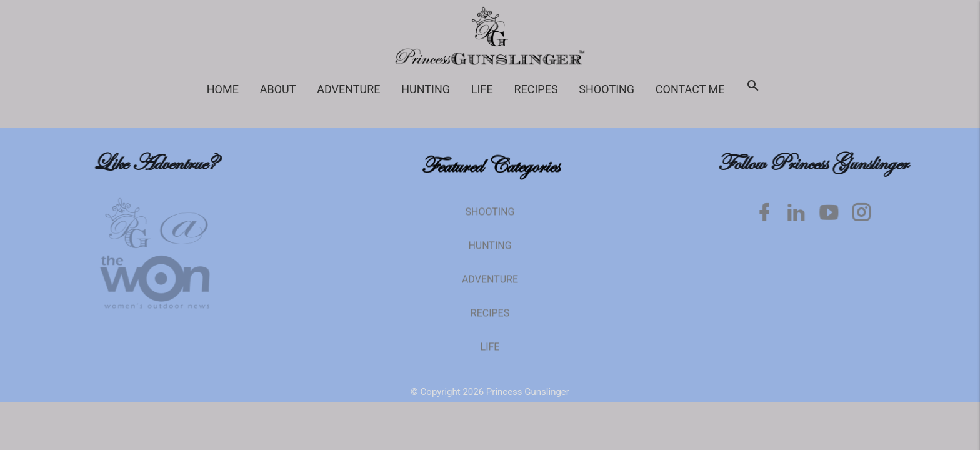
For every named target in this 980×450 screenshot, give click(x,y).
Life (482, 89)
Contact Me (690, 89)
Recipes (536, 89)
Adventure (348, 89)
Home (223, 89)
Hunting (426, 89)
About (278, 89)
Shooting (607, 89)
